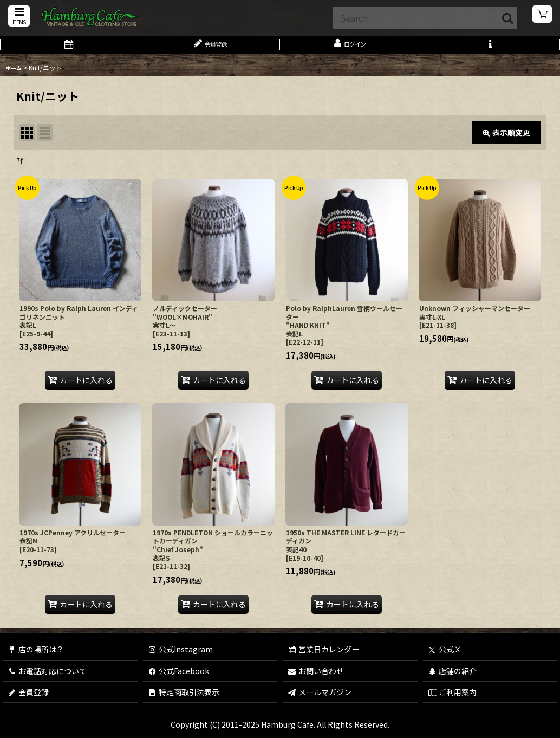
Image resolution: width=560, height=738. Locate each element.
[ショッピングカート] (543, 16)
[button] (17, 17)
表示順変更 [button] (506, 138)
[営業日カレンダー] (70, 48)
